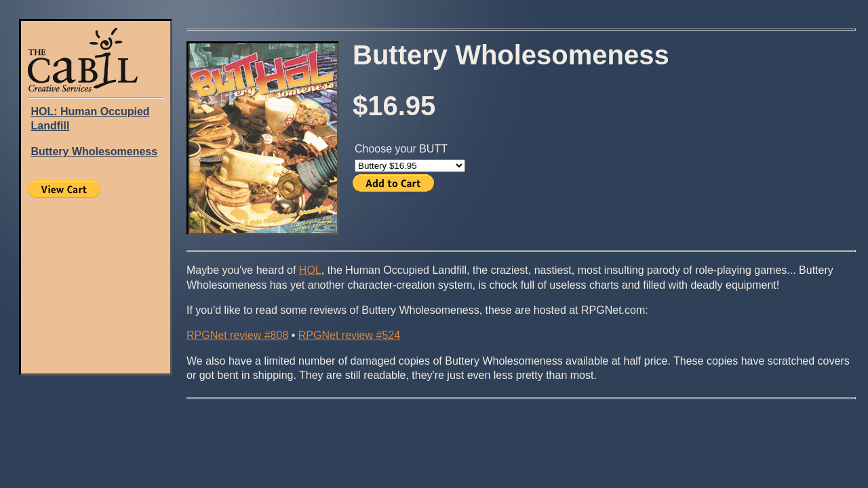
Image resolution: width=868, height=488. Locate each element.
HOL (310, 270)
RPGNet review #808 (237, 335)
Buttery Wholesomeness (94, 151)
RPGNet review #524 (349, 335)
